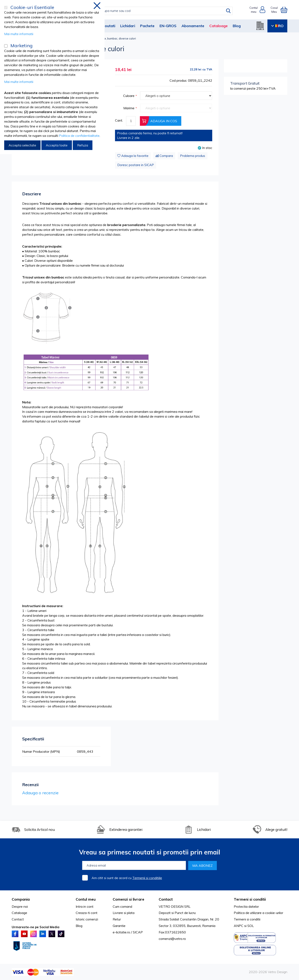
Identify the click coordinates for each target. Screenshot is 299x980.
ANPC (239, 926)
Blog (237, 26)
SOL (251, 926)
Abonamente (193, 26)
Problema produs (193, 156)
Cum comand (122, 906)
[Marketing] (6, 46)
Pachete (147, 26)
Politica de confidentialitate (79, 136)
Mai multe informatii (19, 34)
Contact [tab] (166, 899)
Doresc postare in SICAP (136, 165)
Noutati (109, 26)
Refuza (83, 145)
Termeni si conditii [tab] (250, 899)
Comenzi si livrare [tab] (128, 899)
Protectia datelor (246, 906)
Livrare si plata (124, 913)
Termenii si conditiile (147, 878)
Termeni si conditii (247, 919)
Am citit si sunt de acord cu (127, 878)
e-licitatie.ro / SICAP (128, 932)
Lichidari (128, 26)
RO (277, 26)
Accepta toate (57, 145)
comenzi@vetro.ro (172, 939)
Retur (117, 919)
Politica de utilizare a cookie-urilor (258, 913)
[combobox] (154, 11)
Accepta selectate (22, 145)
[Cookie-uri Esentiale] (6, 8)
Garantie (119, 926)
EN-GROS (168, 26)
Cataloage (218, 26)
